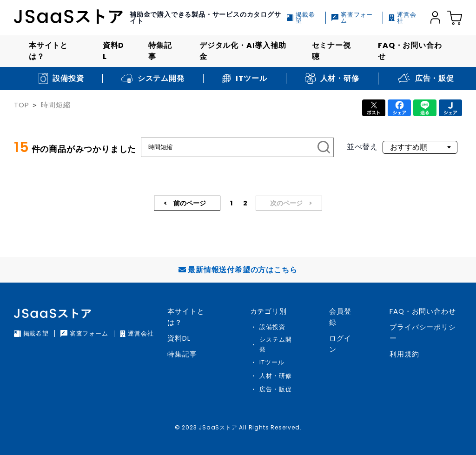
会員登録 (340, 317)
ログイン (340, 344)
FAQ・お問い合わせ (410, 51)
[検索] (324, 147)
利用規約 (404, 354)
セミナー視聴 (331, 51)
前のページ (189, 203)
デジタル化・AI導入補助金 (243, 51)
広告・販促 (275, 389)
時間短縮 (56, 105)
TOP (21, 105)
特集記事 (160, 51)
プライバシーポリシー (423, 333)
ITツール (272, 362)
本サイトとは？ (48, 51)
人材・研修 (275, 376)
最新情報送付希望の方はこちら (238, 270)
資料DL (113, 51)
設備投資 (272, 327)
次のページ (287, 203)
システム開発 (275, 344)
